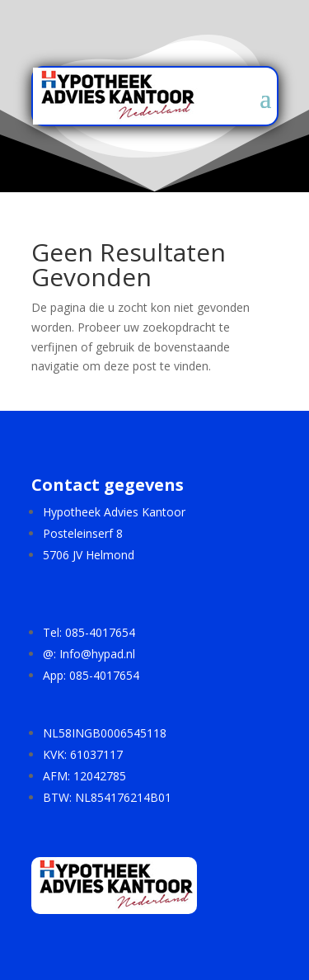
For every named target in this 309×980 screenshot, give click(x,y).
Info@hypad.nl (97, 654)
